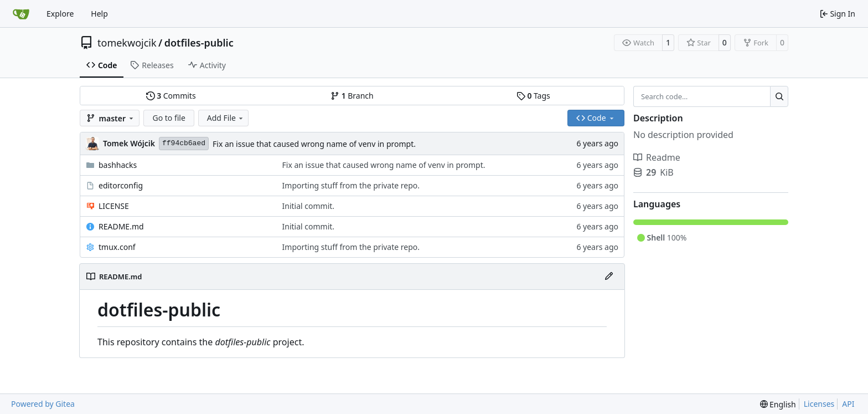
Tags (533, 96)
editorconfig (121, 185)
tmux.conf (117, 247)
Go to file (169, 118)
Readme (657, 157)
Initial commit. (309, 206)
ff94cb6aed (184, 143)
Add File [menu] (226, 118)
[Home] (21, 14)
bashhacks (118, 165)
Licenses (819, 404)
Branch (352, 96)
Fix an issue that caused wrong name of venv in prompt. (314, 144)
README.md (121, 226)
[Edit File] (609, 277)
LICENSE (114, 206)
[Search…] (779, 96)
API (848, 404)
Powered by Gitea (43, 404)
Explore (60, 14)
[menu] (778, 404)
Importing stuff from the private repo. (351, 185)
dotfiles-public (199, 43)
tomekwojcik (127, 43)
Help (99, 14)
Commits (171, 96)
